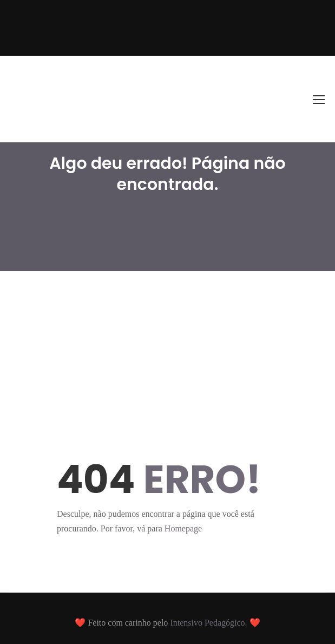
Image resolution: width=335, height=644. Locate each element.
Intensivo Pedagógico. (209, 623)
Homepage (183, 528)
